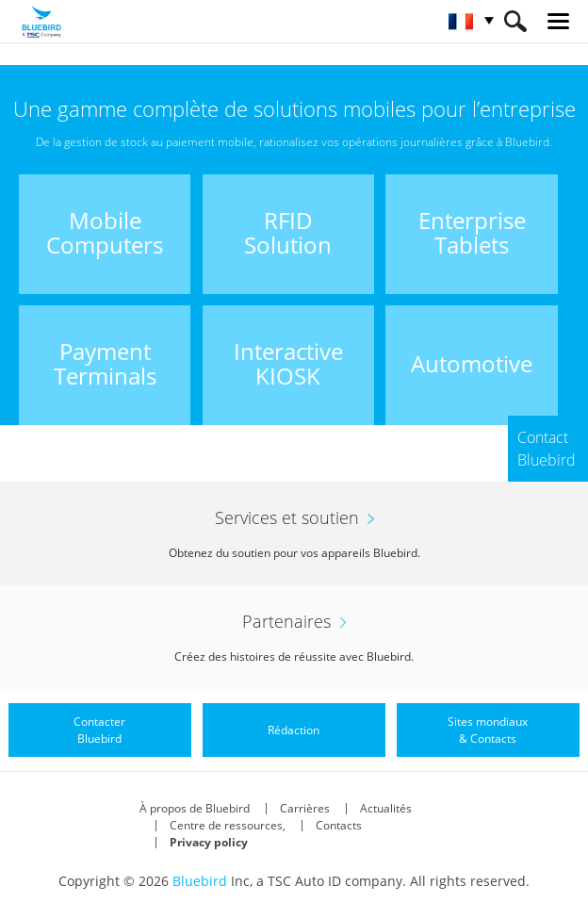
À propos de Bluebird (195, 808)
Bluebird (200, 881)
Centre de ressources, (228, 825)
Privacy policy (209, 842)
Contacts (339, 825)
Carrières (305, 808)
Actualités (386, 808)
